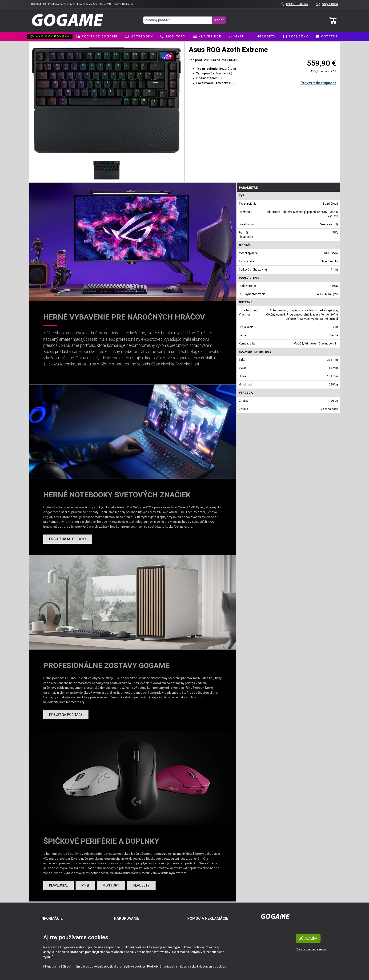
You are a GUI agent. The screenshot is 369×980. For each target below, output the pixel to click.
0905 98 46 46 (297, 4)
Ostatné (327, 36)
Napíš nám (330, 4)
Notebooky (139, 36)
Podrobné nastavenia (311, 949)
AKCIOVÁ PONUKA (50, 36)
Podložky (296, 36)
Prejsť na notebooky (68, 539)
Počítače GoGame (97, 36)
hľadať (219, 20)
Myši (236, 36)
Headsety (263, 36)
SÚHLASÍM (308, 938)
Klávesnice (207, 36)
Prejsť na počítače (66, 715)
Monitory (173, 36)
